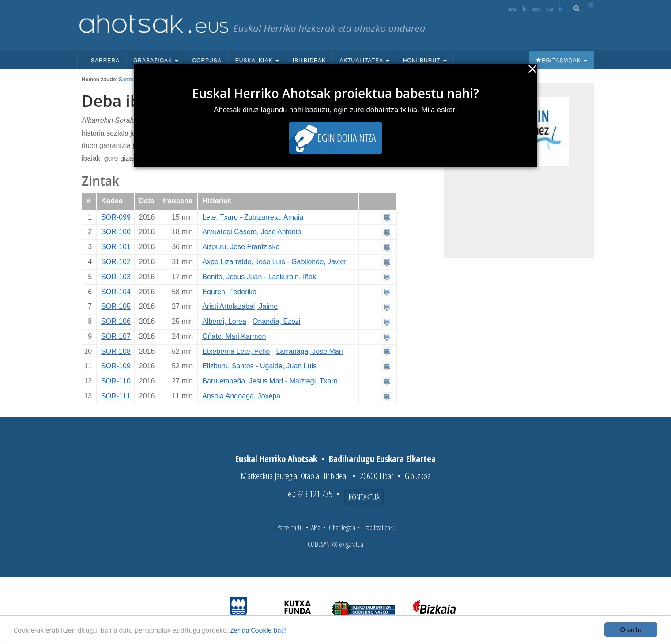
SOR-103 (116, 277)
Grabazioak (156, 61)
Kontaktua (364, 497)
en (536, 9)
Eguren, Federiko (229, 292)
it (561, 9)
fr (524, 9)
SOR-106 (116, 321)
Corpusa (207, 61)
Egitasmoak (562, 61)
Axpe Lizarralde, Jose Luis (244, 262)
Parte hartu (290, 527)
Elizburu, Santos (228, 366)
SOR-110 (116, 381)
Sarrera (105, 61)
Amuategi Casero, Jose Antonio (252, 232)
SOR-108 (116, 351)
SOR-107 (116, 336)
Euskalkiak (257, 61)
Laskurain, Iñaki (293, 277)
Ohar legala (342, 527)
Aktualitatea (364, 61)
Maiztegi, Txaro (314, 381)
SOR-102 (116, 262)
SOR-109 (116, 366)
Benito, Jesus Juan (232, 277)
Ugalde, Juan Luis (288, 366)
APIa (316, 527)
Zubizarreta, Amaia (274, 217)
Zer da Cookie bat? (259, 630)
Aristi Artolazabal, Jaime (240, 306)
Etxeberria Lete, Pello (236, 351)
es (513, 9)
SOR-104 (116, 292)
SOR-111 (116, 396)
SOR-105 (116, 306)
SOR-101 (116, 247)
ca (550, 9)
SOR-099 (116, 217)
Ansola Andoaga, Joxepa (241, 396)
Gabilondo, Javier (319, 262)
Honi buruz (425, 61)
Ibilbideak (309, 61)
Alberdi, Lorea (224, 321)
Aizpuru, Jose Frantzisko (241, 247)
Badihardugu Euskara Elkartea (382, 459)
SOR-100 (116, 232)
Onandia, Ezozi (277, 321)
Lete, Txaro (220, 217)
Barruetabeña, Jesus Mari (243, 381)
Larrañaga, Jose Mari (309, 351)
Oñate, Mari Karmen (234, 336)
